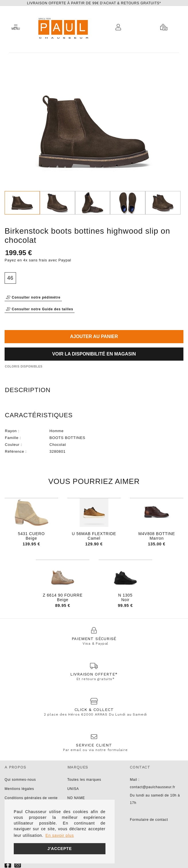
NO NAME (76, 798)
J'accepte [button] (59, 849)
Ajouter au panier (94, 336)
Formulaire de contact (149, 820)
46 (10, 278)
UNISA (73, 789)
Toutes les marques (84, 780)
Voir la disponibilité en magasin (94, 354)
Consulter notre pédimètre (33, 297)
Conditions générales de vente (31, 798)
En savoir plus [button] (60, 835)
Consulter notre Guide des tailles (40, 309)
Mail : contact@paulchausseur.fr (152, 783)
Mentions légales (19, 789)
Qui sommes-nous (20, 780)
